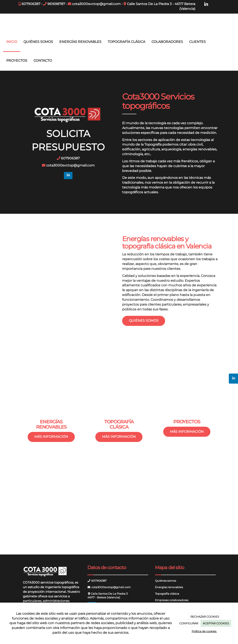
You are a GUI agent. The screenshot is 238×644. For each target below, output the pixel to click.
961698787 (56, 4)
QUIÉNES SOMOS (38, 42)
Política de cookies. (204, 631)
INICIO (12, 42)
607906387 (31, 4)
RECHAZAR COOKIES (205, 617)
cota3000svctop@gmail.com (96, 4)
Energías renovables (169, 587)
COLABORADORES (167, 42)
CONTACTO (43, 61)
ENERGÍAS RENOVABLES (80, 42)
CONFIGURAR (189, 623)
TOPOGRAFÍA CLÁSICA (126, 42)
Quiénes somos (166, 581)
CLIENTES (197, 42)
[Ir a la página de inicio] (2, 23)
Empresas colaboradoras (172, 600)
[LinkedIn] (206, 4)
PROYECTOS (17, 61)
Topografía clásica (167, 594)
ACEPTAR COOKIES (216, 623)
